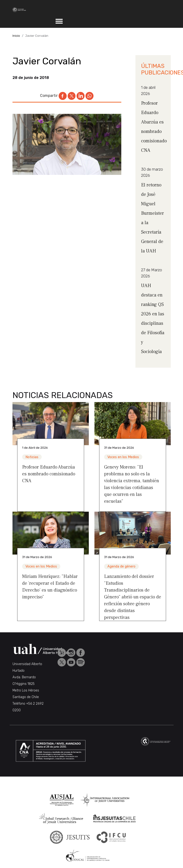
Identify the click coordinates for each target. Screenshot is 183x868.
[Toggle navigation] (59, 21)
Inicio (16, 36)
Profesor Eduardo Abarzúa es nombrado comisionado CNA (49, 474)
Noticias (32, 457)
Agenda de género (121, 566)
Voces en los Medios (123, 457)
